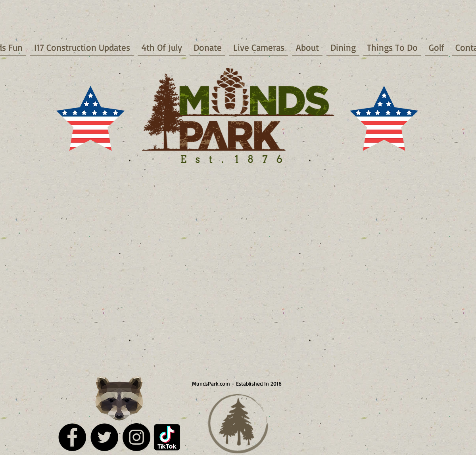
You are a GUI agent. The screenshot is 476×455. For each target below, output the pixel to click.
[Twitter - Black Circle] (104, 437)
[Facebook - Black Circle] (72, 437)
